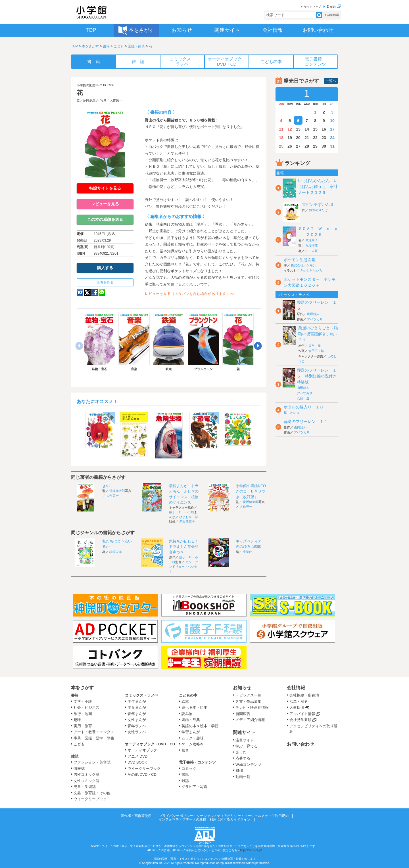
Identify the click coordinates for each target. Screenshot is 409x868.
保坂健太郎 (117, 491)
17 (332, 129)
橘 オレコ (292, 413)
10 (332, 121)
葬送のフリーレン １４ (306, 422)
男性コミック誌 (86, 774)
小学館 (248, 552)
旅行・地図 (83, 714)
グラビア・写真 (194, 787)
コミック (189, 769)
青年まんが (137, 714)
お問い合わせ (301, 744)
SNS (239, 770)
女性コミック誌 (86, 781)
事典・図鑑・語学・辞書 (94, 738)
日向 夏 (315, 345)
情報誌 (79, 769)
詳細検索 (333, 15)
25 (281, 146)
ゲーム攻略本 (193, 744)
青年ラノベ (137, 726)
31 (332, 146)
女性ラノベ (137, 732)
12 (290, 129)
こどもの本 (188, 695)
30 (324, 146)
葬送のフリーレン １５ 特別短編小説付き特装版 (317, 376)
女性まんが (137, 720)
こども (119, 46)
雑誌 (75, 756)
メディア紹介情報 (250, 720)
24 (332, 138)
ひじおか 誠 (189, 517)
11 (281, 129)
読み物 (187, 714)
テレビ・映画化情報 (252, 707)
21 (307, 138)
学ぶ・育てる (247, 746)
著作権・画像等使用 (136, 816)
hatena (80, 293)
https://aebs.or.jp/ (251, 850)
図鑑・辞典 (136, 46)
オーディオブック (142, 750)
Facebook (95, 293)
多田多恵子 (91, 100)
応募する (243, 758)
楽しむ (241, 752)
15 (315, 129)
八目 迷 (303, 398)
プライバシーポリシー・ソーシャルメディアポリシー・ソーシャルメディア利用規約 (224, 816)
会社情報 (296, 688)
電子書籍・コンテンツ (197, 762)
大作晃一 (116, 100)
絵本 (185, 702)
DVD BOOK (137, 762)
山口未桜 (312, 251)
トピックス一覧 (248, 695)
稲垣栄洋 (116, 552)
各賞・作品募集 (248, 702)
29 (315, 146)
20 (298, 138)
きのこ (108, 486)
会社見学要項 (301, 720)
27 (298, 146)
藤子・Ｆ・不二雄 (181, 512)
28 (307, 146)
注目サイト (245, 740)
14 (307, 129)
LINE (102, 293)
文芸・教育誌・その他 (92, 793)
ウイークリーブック (90, 799)
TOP (74, 46)
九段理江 (312, 246)
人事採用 (297, 707)
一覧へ (331, 81)
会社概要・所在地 (304, 695)
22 (315, 138)
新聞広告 (243, 714)
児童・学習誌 (85, 787)
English (334, 7)
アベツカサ (315, 319)
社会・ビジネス (86, 707)
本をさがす (90, 46)
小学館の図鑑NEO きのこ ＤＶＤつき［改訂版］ (253, 491)
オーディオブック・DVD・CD (150, 744)
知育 (185, 750)
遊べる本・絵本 (194, 707)
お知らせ (242, 688)
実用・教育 (83, 726)
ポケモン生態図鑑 (300, 260)
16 (324, 129)
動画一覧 (243, 777)
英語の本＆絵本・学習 (200, 726)
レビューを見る (105, 204)
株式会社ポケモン (303, 265)
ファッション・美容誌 (92, 762)
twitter (87, 293)
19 (290, 138)
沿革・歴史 (299, 702)
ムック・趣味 (193, 738)
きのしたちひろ (311, 271)
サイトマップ (312, 7)
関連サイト (244, 732)
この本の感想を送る (105, 219)
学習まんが (193, 732)
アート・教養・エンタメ (94, 732)
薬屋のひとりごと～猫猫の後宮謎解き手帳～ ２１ (320, 334)
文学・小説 (83, 702)
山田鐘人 (313, 314)
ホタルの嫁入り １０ (304, 407)
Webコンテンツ (249, 765)
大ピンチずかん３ (318, 204)
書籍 (106, 46)
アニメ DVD (137, 756)
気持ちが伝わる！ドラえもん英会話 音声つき (186, 547)
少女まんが (137, 707)
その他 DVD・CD (142, 774)
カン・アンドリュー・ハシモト (183, 567)
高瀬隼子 (312, 240)
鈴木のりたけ (318, 210)
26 (290, 146)
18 (281, 138)
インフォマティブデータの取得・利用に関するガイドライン (204, 819)
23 (324, 138)
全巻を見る (105, 282)
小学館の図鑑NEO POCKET (96, 85)
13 (298, 129)
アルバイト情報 (302, 714)
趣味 (77, 720)
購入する (105, 268)
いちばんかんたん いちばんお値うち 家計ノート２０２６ (318, 186)
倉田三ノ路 (316, 351)
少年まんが (137, 702)
